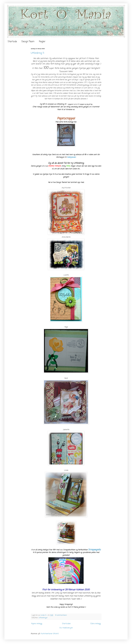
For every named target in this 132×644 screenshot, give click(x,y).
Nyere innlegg (37, 624)
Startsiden (66, 624)
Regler (42, 42)
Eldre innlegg (96, 624)
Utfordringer (43, 618)
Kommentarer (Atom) (50, 634)
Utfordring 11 (38, 53)
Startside (12, 42)
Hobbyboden (71, 157)
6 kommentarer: (61, 615)
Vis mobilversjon (66, 628)
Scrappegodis (94, 550)
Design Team (28, 42)
